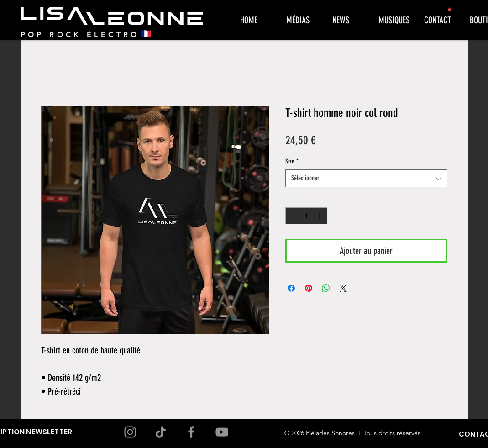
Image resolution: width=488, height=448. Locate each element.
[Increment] (320, 216)
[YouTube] (222, 432)
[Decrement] (292, 216)
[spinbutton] (306, 216)
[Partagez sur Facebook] (291, 288)
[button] (450, 9)
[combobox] (366, 178)
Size (292, 161)
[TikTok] (161, 432)
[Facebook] (191, 432)
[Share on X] (343, 288)
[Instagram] (130, 432)
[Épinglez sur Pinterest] (309, 288)
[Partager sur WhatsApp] (326, 288)
